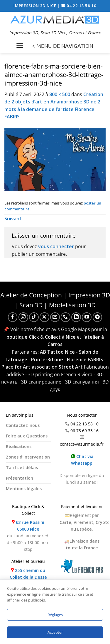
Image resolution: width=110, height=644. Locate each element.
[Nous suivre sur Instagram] (23, 317)
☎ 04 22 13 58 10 (79, 6)
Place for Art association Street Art (42, 367)
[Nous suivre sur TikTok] (34, 317)
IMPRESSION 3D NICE (35, 6)
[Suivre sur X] (44, 317)
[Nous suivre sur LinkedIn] (76, 317)
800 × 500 (60, 94)
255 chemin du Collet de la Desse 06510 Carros (28, 577)
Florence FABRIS (85, 360)
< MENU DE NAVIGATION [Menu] (63, 46)
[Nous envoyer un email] (55, 317)
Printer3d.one (47, 360)
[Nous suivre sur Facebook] (13, 317)
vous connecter (56, 246)
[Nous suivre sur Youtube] (87, 317)
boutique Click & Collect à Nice (41, 337)
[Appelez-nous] (66, 317)
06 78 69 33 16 (84, 431)
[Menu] (20, 46)
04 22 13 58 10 (84, 424)
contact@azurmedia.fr (82, 444)
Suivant (16, 219)
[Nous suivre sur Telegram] (98, 317)
